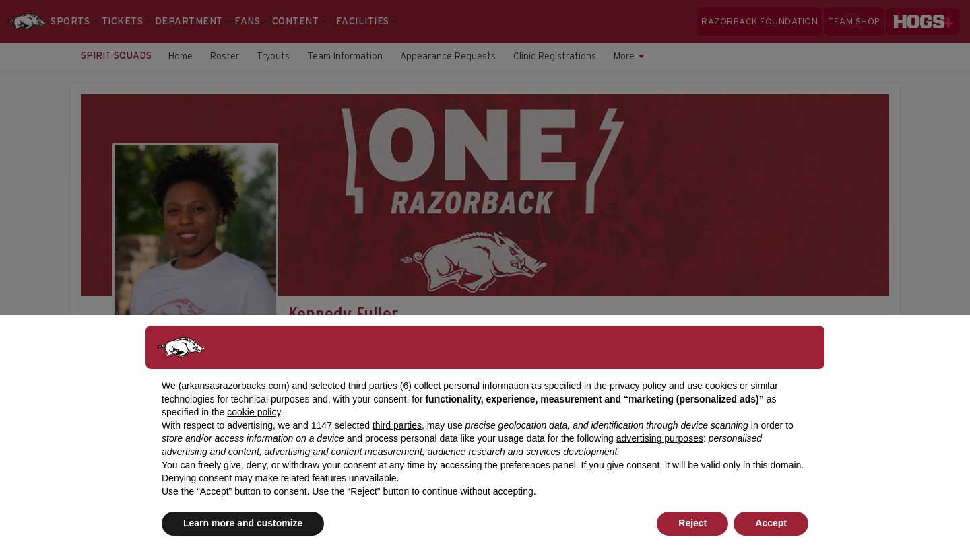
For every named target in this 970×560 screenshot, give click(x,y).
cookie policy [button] (254, 412)
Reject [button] (692, 523)
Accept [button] (771, 523)
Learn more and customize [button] (243, 523)
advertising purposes (660, 438)
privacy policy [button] (638, 386)
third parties (397, 425)
